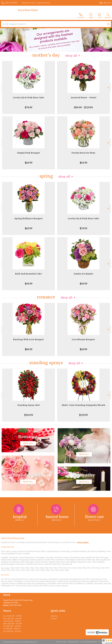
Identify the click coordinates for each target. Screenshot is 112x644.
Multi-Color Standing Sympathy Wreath (84, 405)
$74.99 (29, 107)
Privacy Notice (74, 642)
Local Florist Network (89, 642)
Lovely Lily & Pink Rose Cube (29, 98)
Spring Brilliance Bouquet (29, 218)
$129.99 (83, 415)
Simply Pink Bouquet (29, 153)
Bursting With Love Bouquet (29, 339)
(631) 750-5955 (11, 3)
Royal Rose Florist (28, 10)
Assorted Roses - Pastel (84, 98)
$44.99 (29, 284)
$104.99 (29, 415)
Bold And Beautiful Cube (29, 274)
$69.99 (29, 228)
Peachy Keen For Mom (83, 153)
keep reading (83, 542)
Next (109, 88)
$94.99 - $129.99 (83, 107)
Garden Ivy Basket (84, 274)
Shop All (71, 56)
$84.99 (29, 349)
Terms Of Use (61, 642)
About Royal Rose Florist (13, 538)
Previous (3, 88)
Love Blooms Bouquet (83, 339)
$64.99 (29, 163)
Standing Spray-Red (29, 405)
